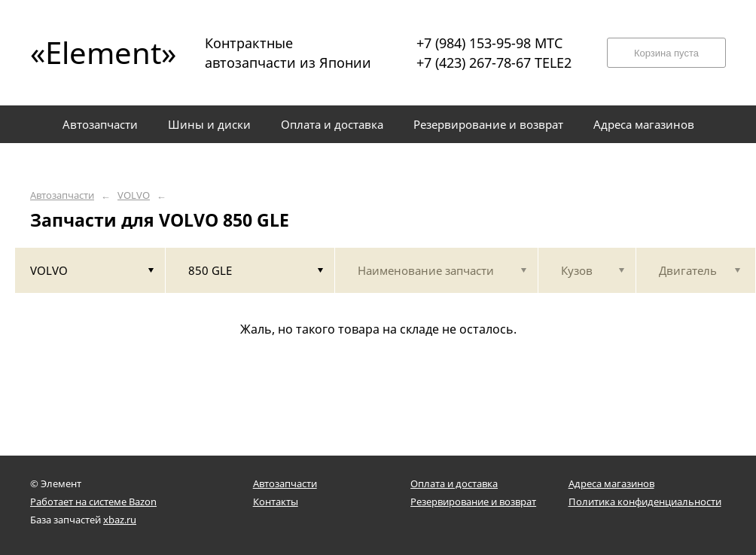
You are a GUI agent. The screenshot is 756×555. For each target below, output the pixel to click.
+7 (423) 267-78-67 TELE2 (494, 63)
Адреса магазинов (611, 483)
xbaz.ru (120, 520)
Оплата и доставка (454, 483)
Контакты (276, 502)
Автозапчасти (62, 195)
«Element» (98, 52)
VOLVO (134, 195)
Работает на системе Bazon (93, 502)
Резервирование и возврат (473, 502)
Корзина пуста (666, 53)
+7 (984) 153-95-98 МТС (489, 43)
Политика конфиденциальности (645, 502)
